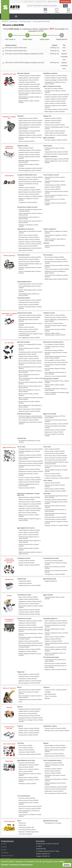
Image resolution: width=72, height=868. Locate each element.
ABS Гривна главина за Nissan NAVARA (56, 108)
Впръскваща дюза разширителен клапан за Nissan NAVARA (30, 626)
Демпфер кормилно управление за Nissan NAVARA (31, 159)
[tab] (36, 48)
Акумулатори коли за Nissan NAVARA (29, 567)
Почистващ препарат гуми (26, 802)
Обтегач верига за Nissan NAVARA (29, 297)
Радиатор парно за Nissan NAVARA (29, 656)
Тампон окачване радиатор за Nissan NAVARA (55, 630)
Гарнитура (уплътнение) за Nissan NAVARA (55, 175)
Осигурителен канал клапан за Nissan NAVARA (30, 451)
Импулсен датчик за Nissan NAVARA (29, 399)
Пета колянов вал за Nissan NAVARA (55, 444)
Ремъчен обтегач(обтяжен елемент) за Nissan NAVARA (30, 258)
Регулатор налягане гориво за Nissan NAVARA (55, 318)
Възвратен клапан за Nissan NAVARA (29, 629)
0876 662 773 (31, 2)
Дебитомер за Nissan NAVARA (27, 343)
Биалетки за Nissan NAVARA (53, 117)
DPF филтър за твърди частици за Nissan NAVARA (31, 699)
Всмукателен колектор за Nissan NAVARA (31, 456)
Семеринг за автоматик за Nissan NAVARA (31, 221)
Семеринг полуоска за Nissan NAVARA (30, 237)
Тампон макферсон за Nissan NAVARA (30, 123)
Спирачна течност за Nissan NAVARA (55, 669)
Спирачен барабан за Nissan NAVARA (56, 78)
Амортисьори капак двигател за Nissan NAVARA (56, 756)
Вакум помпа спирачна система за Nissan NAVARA (31, 588)
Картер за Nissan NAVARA (52, 467)
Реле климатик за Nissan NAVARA (28, 407)
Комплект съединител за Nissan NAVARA (30, 174)
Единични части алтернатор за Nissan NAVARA (56, 553)
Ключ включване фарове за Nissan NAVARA (55, 358)
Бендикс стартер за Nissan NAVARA (29, 547)
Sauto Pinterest (24, 851)
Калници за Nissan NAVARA (27, 741)
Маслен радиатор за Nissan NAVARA (29, 662)
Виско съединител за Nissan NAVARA (56, 602)
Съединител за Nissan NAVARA (28, 197)
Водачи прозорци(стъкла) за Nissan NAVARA (55, 760)
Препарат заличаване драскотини (28, 806)
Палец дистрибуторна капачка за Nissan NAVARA (30, 314)
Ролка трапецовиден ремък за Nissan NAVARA (29, 279)
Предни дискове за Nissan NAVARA (29, 78)
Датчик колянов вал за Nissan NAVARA (30, 350)
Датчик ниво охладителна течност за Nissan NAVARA (29, 379)
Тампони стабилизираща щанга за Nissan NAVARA (57, 126)
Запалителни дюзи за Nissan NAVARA (56, 309)
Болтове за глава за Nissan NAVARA (29, 460)
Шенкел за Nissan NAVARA (26, 139)
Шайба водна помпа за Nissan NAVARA (56, 272)
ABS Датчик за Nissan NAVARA (54, 88)
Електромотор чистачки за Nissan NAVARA (28, 779)
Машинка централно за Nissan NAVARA (56, 411)
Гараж (44, 12)
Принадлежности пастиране (53, 798)
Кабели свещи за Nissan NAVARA (28, 319)
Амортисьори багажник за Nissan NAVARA (57, 743)
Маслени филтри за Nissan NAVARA (29, 694)
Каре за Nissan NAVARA (26, 244)
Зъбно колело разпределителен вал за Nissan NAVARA (30, 443)
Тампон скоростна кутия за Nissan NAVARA (55, 240)
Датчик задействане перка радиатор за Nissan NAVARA (30, 394)
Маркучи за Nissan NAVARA (53, 619)
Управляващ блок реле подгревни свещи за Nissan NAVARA (30, 324)
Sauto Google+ (14, 851)
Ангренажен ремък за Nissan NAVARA (30, 250)
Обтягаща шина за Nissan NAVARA (29, 294)
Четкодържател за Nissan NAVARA (55, 556)
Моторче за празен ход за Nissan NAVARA (57, 421)
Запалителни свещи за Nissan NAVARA (30, 307)
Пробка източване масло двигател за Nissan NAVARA (29, 524)
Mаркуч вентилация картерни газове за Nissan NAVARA (30, 535)
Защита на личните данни (9, 836)
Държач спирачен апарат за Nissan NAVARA (29, 101)
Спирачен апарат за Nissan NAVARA (29, 88)
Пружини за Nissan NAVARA (27, 131)
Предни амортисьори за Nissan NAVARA (30, 119)
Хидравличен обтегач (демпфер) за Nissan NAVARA (55, 265)
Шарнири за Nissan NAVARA (53, 119)
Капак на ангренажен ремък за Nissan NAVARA (30, 265)
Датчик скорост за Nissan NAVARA (29, 347)
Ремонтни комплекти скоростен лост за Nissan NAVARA (56, 193)
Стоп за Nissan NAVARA (26, 726)
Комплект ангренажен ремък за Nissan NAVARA (30, 261)
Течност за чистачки (51, 675)
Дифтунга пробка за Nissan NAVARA (55, 475)
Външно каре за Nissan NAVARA (28, 229)
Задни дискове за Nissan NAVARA (28, 80)
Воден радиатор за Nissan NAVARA (29, 653)
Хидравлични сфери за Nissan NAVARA (30, 133)
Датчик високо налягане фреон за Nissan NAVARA (31, 611)
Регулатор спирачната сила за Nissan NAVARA (56, 105)
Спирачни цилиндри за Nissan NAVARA (56, 80)
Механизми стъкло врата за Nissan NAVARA (55, 752)
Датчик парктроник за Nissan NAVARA (30, 397)
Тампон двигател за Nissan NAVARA (29, 513)
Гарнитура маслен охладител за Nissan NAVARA (56, 505)
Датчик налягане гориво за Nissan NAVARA (28, 383)
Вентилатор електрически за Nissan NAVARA (55, 607)
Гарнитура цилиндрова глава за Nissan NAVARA (56, 486)
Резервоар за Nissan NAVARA (27, 761)
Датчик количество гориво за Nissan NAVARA (29, 390)
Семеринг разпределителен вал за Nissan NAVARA (31, 467)
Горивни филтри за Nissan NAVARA (29, 690)
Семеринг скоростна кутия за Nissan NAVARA (55, 200)
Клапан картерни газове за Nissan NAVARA (28, 531)
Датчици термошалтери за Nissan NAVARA (54, 610)
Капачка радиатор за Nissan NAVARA (55, 627)
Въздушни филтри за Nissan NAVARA (29, 688)
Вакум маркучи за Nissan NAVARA (55, 110)
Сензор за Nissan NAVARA (52, 186)
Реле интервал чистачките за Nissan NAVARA (55, 354)
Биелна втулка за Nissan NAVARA (54, 438)
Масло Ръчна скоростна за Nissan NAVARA (28, 671)
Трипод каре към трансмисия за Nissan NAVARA (30, 226)
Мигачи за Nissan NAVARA (26, 728)
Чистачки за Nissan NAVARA (27, 774)
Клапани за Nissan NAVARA (27, 470)
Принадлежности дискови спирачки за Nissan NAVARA (30, 97)
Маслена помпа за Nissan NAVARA (29, 585)
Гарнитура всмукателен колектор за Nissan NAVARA (55, 494)
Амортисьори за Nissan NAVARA (28, 117)
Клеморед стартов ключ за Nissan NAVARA (54, 337)
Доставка (4, 824)
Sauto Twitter (8, 851)
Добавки (47, 677)
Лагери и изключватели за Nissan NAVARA (31, 181)
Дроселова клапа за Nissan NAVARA (29, 481)
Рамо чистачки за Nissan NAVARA (28, 776)
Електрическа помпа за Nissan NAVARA (56, 152)
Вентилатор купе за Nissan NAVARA (55, 643)
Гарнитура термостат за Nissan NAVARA (56, 508)
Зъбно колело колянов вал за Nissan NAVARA (55, 451)
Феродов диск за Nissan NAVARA (28, 176)
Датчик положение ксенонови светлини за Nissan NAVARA (31, 386)
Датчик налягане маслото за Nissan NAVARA (29, 338)
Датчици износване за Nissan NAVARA (30, 90)
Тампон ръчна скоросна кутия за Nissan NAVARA (56, 189)
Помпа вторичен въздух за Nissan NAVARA (54, 147)
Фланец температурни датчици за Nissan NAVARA (57, 624)
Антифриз (48, 671)
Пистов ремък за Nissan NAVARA (54, 250)
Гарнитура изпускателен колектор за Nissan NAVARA (55, 497)
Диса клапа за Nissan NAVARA (27, 496)
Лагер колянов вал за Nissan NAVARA (56, 442)
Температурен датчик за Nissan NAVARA (30, 341)
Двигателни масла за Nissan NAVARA (29, 669)
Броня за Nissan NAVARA (26, 745)
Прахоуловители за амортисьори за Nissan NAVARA (29, 126)
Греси (20, 680)
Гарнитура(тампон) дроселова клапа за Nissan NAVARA (56, 480)
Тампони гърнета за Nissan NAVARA (55, 707)
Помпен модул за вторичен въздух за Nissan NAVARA (29, 502)
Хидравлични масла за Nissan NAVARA (30, 678)
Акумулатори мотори (25, 562)
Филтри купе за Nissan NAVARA (28, 692)
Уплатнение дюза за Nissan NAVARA (55, 502)
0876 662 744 (43, 2)
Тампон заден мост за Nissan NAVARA (56, 133)
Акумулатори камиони (25, 565)
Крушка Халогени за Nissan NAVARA (55, 726)
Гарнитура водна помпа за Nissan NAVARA (54, 579)
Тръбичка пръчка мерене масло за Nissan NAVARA (31, 520)
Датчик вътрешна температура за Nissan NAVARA (30, 371)
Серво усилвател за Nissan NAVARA (55, 102)
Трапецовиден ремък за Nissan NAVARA (30, 276)
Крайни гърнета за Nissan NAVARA (29, 711)
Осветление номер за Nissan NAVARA (30, 732)
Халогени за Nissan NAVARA (27, 730)
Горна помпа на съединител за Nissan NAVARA (56, 230)
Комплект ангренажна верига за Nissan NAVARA (30, 299)
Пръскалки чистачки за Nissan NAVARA (30, 782)
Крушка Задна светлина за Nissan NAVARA (55, 729)
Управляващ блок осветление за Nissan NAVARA (30, 410)
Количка (68, 12)
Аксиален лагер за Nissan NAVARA (29, 189)
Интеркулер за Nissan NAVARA (28, 658)
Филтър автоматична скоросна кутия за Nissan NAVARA (30, 218)
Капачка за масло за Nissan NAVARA (55, 765)
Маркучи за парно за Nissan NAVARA (55, 649)
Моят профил (54, 2)
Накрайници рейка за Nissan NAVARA (30, 148)
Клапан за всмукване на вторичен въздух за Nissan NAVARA (57, 380)
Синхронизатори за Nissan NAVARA (55, 182)
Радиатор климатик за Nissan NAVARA (30, 660)
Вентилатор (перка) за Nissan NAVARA (56, 604)
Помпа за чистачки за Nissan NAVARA (30, 784)
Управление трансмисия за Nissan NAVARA (55, 179)
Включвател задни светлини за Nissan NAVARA (56, 342)
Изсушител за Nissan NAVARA (27, 606)
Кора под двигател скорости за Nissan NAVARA (30, 752)
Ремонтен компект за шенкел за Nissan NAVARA (30, 136)
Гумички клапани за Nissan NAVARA (29, 464)
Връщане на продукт (7, 830)
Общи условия (5, 833)
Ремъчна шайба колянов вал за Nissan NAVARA (56, 455)
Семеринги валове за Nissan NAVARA (56, 483)
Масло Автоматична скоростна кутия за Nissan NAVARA (30, 675)
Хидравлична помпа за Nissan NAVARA (56, 150)
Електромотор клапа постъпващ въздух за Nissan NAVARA (31, 618)
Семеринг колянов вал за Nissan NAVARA (57, 462)
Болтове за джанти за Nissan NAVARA (56, 138)
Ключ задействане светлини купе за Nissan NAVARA (55, 362)
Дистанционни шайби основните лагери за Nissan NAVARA (57, 447)
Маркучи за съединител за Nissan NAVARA (28, 194)
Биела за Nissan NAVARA (52, 434)
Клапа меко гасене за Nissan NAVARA (30, 485)
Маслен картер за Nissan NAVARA (28, 515)
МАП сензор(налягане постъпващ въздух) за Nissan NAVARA (31, 367)
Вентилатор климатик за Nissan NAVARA (30, 623)
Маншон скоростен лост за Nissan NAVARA (55, 196)
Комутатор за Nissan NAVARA (27, 321)
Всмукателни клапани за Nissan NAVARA (30, 446)
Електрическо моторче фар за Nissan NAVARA (56, 408)
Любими (56, 12)
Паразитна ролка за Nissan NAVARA (29, 255)
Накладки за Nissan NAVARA (27, 82)
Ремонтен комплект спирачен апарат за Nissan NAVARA (30, 93)
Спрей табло (22, 800)
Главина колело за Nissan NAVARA (55, 129)
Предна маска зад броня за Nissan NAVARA (29, 758)
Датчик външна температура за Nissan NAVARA (30, 352)
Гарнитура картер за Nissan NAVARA (55, 500)
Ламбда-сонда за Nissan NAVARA (28, 345)
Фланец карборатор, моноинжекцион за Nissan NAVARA (56, 312)
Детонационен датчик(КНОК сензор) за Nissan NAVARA (30, 360)
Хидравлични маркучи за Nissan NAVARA (57, 156)
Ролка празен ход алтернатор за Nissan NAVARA (56, 269)
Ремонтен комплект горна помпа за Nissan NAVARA (57, 234)
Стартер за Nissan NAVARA (27, 542)
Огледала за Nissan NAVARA (53, 745)
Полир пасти (22, 798)
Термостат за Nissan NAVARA (53, 621)
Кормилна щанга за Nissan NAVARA (29, 150)
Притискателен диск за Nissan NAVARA (30, 178)
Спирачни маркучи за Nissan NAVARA (56, 98)
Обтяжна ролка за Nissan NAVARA (29, 253)
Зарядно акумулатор (51, 562)
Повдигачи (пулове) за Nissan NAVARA (30, 440)
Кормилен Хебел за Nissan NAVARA (29, 152)
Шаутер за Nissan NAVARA (26, 545)
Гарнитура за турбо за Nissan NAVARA (30, 491)
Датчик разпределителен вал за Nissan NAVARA (30, 356)
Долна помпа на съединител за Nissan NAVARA (56, 226)
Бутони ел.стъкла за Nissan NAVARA (55, 365)
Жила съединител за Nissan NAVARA (29, 185)
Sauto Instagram (29, 851)
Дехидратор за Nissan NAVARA (28, 631)
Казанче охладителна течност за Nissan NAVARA (56, 614)
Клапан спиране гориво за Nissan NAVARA (57, 373)
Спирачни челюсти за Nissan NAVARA (56, 76)
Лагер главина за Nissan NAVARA (54, 131)
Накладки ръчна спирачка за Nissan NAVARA (55, 91)
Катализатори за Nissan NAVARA (28, 713)
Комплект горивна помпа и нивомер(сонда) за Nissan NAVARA (55, 325)
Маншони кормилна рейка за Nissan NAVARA (29, 155)
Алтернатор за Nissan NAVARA (54, 542)
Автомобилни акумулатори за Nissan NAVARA (29, 427)
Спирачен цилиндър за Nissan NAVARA (56, 96)
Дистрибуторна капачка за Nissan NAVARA (31, 311)
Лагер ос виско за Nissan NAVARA (55, 617)
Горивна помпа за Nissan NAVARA (55, 307)
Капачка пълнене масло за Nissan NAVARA (28, 527)
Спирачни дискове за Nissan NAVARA (29, 76)
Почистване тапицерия (25, 808)
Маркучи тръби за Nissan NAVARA (29, 489)
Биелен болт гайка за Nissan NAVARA (56, 440)
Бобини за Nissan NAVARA (26, 317)
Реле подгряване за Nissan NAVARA (29, 327)
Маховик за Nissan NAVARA (27, 183)
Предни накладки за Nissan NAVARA (29, 84)
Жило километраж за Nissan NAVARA (56, 769)
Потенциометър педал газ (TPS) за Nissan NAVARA (57, 404)
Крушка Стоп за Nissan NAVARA (54, 732)
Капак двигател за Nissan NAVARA (29, 743)
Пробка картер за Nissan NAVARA (54, 473)
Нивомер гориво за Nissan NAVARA (55, 417)
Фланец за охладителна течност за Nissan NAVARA (57, 634)
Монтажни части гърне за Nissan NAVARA (57, 709)
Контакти (66, 2)
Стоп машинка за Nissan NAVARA (54, 334)
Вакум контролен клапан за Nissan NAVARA (29, 498)
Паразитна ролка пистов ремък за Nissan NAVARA (57, 259)
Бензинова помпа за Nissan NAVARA (29, 595)
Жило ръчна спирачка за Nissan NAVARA (57, 94)
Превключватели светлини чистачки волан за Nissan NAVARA (57, 346)
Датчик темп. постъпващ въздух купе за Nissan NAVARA (30, 375)
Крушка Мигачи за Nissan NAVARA (55, 734)
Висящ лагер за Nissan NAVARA (28, 240)
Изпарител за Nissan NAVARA (27, 604)
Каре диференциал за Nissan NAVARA (30, 242)
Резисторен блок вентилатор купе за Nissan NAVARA (55, 646)
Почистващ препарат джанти (27, 804)
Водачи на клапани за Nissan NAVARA (30, 462)
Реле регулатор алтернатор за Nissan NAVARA (56, 545)
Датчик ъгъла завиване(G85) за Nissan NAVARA (30, 335)
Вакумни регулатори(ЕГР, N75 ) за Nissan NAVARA (57, 370)
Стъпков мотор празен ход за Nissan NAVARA (55, 414)
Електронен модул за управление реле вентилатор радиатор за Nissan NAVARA (30, 404)
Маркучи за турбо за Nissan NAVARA (29, 493)
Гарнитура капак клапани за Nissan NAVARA (55, 490)
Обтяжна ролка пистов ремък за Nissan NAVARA (56, 255)
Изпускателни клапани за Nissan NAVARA (31, 448)
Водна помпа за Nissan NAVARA (28, 579)
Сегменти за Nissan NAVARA (53, 460)
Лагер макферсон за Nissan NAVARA (29, 129)
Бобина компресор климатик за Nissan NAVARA (30, 634)
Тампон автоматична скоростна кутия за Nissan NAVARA (30, 210)
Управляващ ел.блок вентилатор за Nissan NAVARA (57, 640)
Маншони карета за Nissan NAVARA (29, 233)
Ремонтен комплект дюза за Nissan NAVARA (55, 322)
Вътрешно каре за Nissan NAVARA (29, 231)
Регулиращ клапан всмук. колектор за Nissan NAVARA (56, 376)
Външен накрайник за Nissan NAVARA (30, 168)
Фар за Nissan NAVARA (25, 724)
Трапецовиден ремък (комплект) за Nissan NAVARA (31, 287)
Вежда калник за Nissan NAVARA (28, 755)
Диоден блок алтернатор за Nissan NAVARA (55, 549)
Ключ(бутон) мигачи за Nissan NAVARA (56, 351)
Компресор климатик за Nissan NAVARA (30, 602)
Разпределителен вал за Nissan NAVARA (30, 434)
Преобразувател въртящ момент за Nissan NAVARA (31, 214)
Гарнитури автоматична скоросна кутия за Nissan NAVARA (31, 206)
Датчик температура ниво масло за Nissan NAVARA (31, 364)
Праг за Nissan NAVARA (26, 749)
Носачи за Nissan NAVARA (52, 121)
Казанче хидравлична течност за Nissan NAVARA (56, 159)
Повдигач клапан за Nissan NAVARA (29, 454)
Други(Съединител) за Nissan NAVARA (30, 187)
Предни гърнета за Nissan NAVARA (29, 707)
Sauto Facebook (3, 851)
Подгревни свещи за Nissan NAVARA (29, 309)
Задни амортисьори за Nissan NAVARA (30, 121)
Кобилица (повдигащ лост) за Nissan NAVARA (29, 437)
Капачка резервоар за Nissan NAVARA (56, 763)
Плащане (4, 821)
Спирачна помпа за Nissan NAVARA (55, 100)
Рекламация (5, 827)
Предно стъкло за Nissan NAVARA (28, 747)
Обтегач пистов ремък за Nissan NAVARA (57, 262)
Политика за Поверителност (21, 865)
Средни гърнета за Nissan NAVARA (29, 709)
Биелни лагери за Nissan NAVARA (55, 436)
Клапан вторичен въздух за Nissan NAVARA (29, 163)
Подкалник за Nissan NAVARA (53, 741)
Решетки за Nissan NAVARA (53, 749)
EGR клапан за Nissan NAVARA (54, 315)
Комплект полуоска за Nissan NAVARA (30, 235)
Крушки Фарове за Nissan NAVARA (55, 724)
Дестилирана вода (50, 673)
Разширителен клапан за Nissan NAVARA (31, 608)
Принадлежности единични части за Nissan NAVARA (55, 83)
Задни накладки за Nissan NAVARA (29, 86)
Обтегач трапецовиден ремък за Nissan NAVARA (30, 283)
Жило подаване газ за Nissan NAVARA (30, 487)
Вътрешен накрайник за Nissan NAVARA (30, 165)
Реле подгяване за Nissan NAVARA (55, 349)
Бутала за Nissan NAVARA (52, 458)
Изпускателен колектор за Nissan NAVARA (31, 458)
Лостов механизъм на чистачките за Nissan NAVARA (29, 787)
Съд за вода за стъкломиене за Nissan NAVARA (30, 790)
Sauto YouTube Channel (19, 851)
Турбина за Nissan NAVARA (27, 483)
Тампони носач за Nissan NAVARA (55, 123)
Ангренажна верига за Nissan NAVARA (30, 292)
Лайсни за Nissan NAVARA (52, 747)
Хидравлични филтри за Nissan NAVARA (30, 696)
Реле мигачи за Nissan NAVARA (54, 340)
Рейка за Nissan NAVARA (26, 146)
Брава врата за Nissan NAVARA (54, 419)
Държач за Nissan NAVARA (52, 184)
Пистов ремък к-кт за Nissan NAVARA (55, 253)
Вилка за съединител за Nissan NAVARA (30, 191)
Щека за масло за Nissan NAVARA (28, 517)
